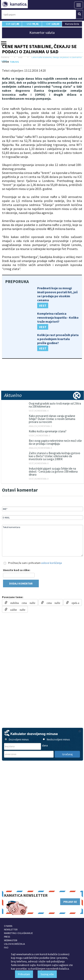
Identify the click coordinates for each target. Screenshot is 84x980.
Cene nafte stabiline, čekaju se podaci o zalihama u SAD (39, 49)
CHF (53, 24)
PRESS (7, 937)
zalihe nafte (16, 609)
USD (33, 24)
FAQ (6, 947)
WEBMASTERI (11, 940)
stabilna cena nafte (21, 602)
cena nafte (52, 602)
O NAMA (8, 926)
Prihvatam (24, 974)
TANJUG (14, 62)
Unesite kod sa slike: (17, 570)
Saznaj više (47, 974)
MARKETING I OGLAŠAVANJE (18, 933)
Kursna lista (72, 24)
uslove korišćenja (51, 563)
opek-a (74, 602)
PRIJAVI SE (70, 902)
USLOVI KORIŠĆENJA (14, 944)
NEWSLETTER (11, 929)
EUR (12, 24)
